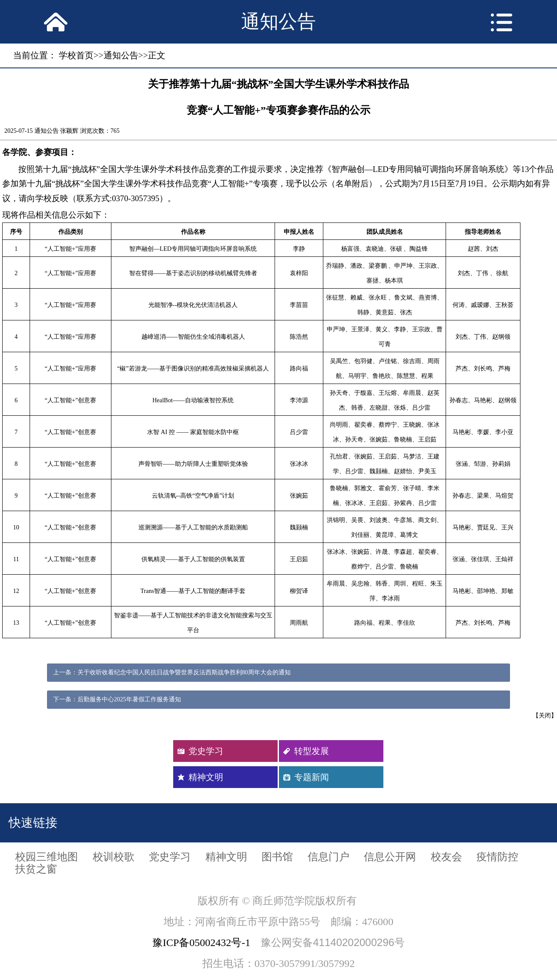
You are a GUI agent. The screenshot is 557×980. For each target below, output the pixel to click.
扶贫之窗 (36, 869)
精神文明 (206, 777)
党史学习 (206, 751)
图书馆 (277, 857)
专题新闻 (312, 777)
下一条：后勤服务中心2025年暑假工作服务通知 (117, 699)
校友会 (446, 857)
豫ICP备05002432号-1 (201, 943)
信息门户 (329, 857)
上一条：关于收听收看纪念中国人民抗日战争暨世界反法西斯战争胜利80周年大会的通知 (172, 672)
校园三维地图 (47, 857)
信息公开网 (390, 857)
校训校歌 (114, 857)
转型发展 (312, 751)
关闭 (545, 716)
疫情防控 (497, 857)
